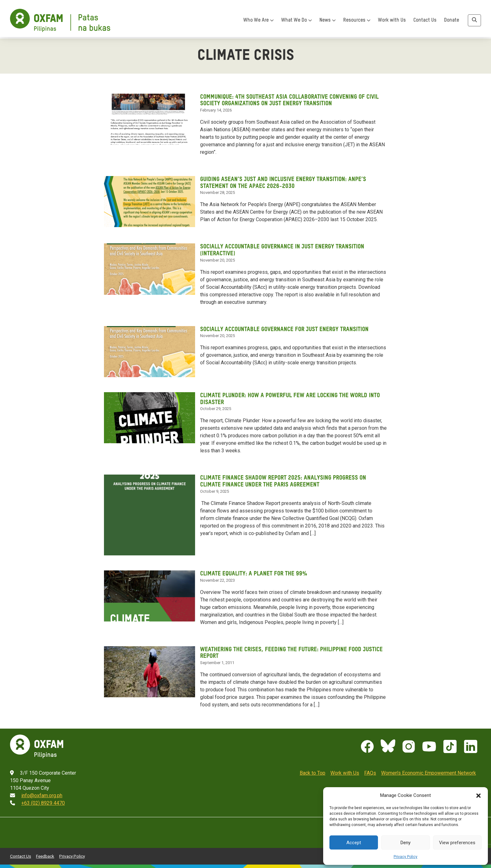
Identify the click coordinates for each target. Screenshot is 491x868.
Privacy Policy (406, 857)
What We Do (297, 22)
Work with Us (392, 22)
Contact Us (425, 22)
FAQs (370, 771)
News (328, 22)
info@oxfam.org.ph (42, 794)
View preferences (457, 843)
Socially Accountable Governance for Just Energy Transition (287, 328)
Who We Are (258, 22)
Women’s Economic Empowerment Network (429, 771)
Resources (357, 22)
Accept (354, 843)
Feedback (45, 854)
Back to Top (313, 771)
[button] (478, 795)
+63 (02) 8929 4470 (43, 801)
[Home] (60, 22)
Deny (406, 843)
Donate (452, 22)
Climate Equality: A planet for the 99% (254, 572)
